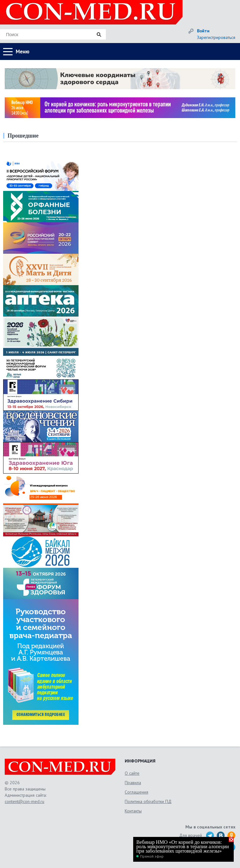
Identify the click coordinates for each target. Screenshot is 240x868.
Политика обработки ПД (148, 801)
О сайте (132, 773)
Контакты (133, 811)
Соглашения (136, 792)
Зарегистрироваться (216, 37)
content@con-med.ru (25, 801)
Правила (133, 783)
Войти (203, 31)
